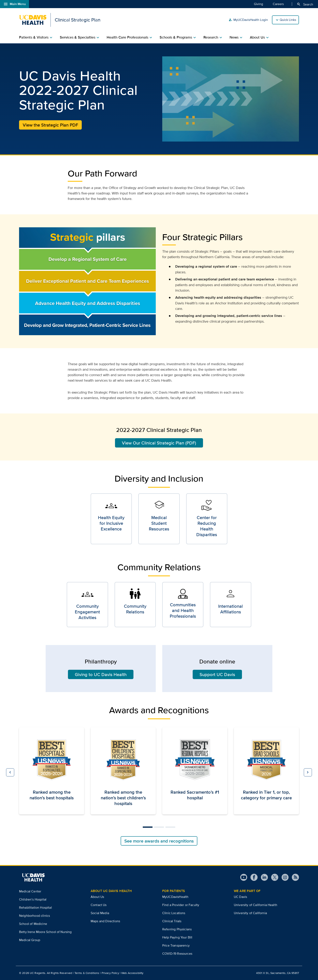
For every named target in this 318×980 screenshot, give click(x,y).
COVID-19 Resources (177, 954)
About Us (97, 897)
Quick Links (288, 20)
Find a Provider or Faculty (181, 905)
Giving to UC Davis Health (101, 674)
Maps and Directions (105, 921)
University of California (250, 913)
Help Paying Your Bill (177, 937)
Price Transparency (176, 945)
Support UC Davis (217, 674)
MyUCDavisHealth (175, 897)
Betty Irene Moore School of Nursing (45, 932)
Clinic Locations (174, 913)
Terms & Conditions (87, 973)
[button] (10, 772)
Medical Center (30, 891)
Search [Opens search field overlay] (305, 4)
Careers (278, 4)
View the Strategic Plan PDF (50, 125)
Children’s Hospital (33, 899)
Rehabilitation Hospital (35, 908)
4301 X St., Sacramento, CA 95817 (278, 973)
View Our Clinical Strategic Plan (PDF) (159, 443)
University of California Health (256, 905)
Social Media (100, 913)
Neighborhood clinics (34, 916)
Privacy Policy (110, 973)
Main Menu (15, 4)
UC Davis (240, 897)
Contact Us (99, 905)
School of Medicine (33, 924)
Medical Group (30, 940)
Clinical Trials (172, 921)
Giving (258, 4)
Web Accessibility (132, 973)
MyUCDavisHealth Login (248, 20)
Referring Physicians (177, 929)
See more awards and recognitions (159, 841)
